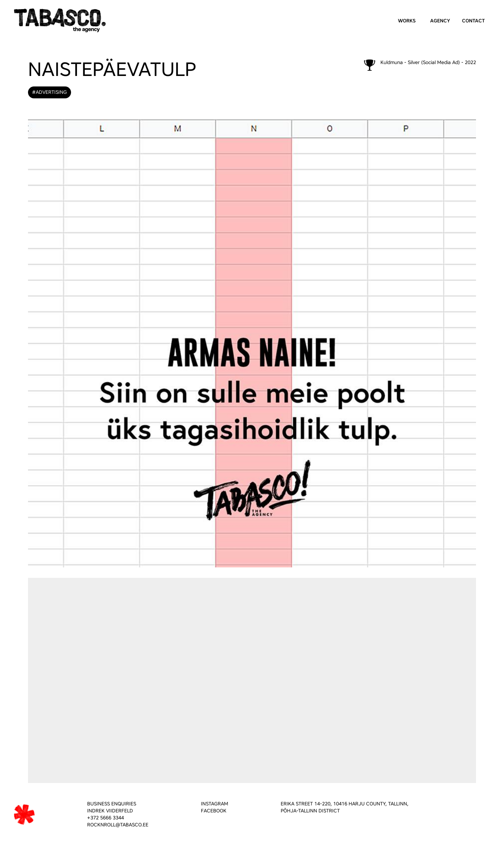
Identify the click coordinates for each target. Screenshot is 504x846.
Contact (473, 21)
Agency (440, 21)
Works (407, 21)
